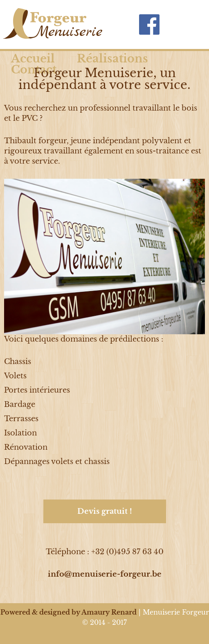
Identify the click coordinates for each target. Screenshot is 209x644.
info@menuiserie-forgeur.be (105, 574)
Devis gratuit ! (105, 511)
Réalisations (112, 59)
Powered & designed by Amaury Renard (69, 612)
